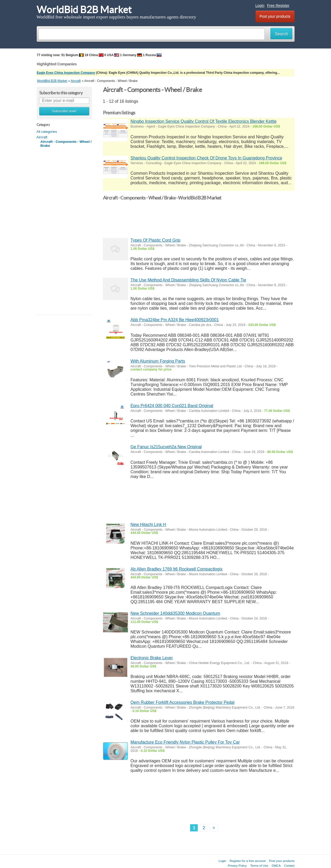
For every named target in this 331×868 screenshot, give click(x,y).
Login (260, 6)
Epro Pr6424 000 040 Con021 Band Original (172, 406)
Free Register (278, 6)
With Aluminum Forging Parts (158, 361)
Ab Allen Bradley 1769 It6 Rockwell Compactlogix (177, 569)
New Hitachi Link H (148, 525)
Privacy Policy (237, 865)
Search (281, 34)
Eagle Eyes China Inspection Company (66, 73)
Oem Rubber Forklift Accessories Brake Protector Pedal (183, 702)
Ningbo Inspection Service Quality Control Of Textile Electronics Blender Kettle (204, 121)
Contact (289, 865)
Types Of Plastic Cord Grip (155, 240)
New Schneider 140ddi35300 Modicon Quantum (176, 613)
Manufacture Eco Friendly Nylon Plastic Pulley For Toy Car (185, 742)
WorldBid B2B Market (84, 10)
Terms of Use (259, 865)
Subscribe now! (64, 111)
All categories (47, 132)
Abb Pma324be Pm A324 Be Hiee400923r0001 (175, 320)
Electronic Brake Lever (152, 658)
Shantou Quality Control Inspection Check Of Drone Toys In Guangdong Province (206, 158)
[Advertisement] (64, 231)
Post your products (275, 16)
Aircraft (42, 137)
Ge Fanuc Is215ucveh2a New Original (166, 447)
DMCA (276, 865)
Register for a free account (248, 861)
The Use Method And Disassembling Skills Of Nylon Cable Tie (188, 280)
